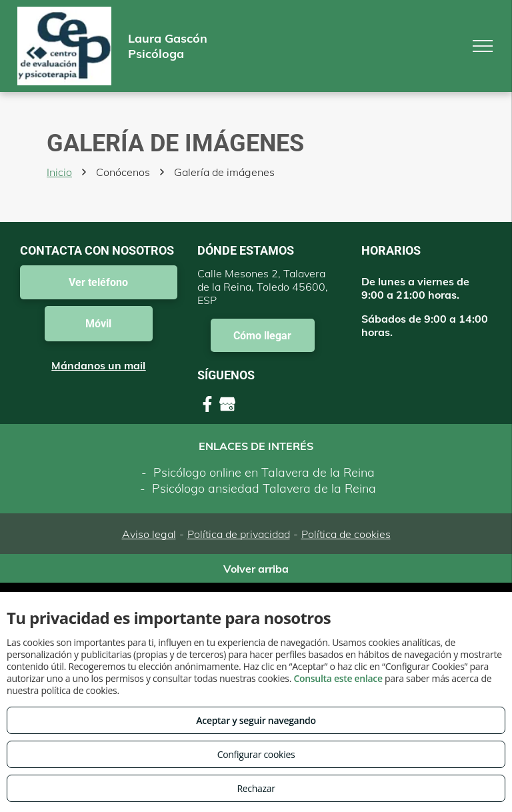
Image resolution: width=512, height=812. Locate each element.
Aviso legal (149, 534)
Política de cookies (346, 534)
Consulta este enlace (338, 678)
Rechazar (256, 788)
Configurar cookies (256, 754)
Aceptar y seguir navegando (256, 720)
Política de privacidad (239, 534)
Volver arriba (256, 569)
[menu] (483, 46)
